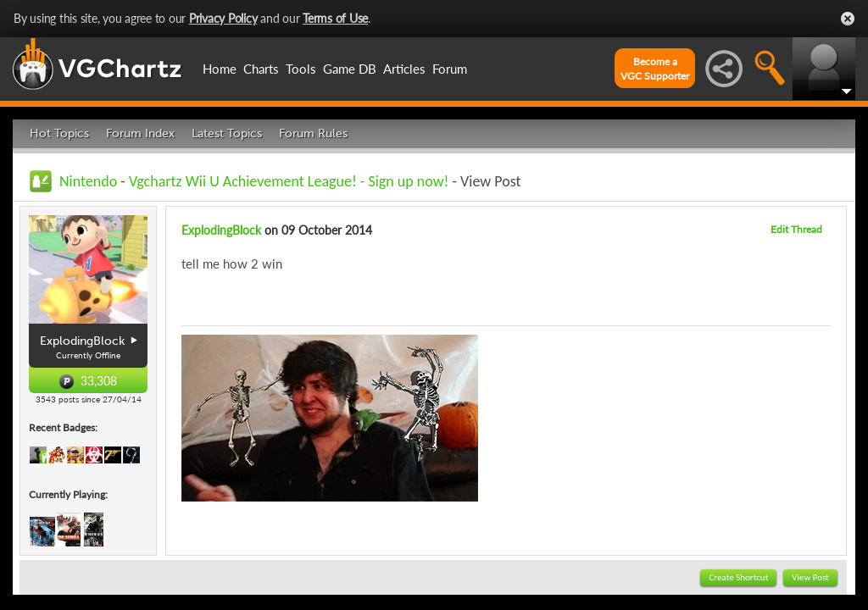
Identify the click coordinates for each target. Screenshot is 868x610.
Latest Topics (227, 133)
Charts (261, 69)
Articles (404, 69)
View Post (810, 577)
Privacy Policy (223, 18)
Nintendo (88, 181)
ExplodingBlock (221, 230)
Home (220, 69)
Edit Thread (796, 229)
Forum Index (140, 133)
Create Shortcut (738, 577)
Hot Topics (59, 133)
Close (848, 19)
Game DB (350, 69)
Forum (450, 69)
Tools (301, 69)
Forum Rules (313, 133)
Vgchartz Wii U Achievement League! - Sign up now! (289, 181)
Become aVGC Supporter (655, 69)
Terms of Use (335, 18)
